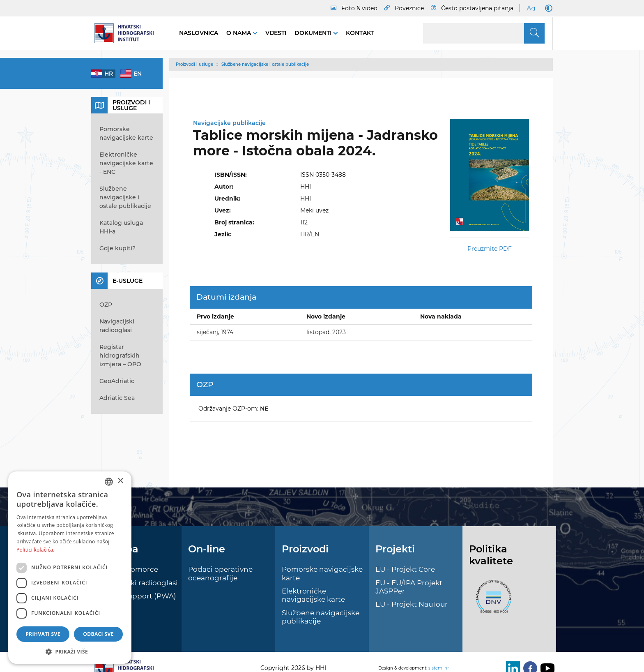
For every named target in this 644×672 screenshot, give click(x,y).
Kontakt (360, 33)
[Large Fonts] (531, 8)
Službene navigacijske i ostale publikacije (265, 64)
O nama (239, 33)
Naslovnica (199, 33)
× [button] (120, 481)
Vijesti (276, 33)
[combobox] (109, 482)
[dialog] (70, 568)
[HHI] (127, 33)
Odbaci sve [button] (98, 634)
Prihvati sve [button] (43, 634)
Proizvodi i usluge (194, 64)
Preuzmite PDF (490, 249)
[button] (70, 651)
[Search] (484, 33)
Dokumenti (314, 33)
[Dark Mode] (547, 8)
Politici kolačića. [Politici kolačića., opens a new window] (36, 550)
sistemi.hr (439, 668)
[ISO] (492, 601)
